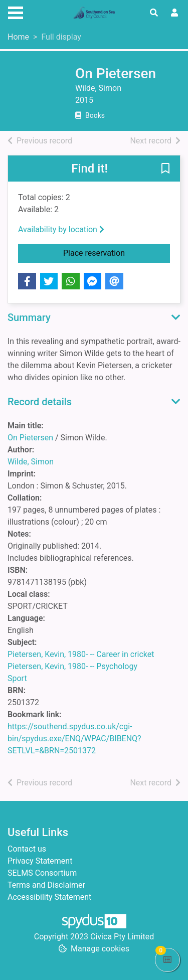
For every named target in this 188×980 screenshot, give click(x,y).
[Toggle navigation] (16, 12)
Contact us (27, 849)
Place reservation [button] (117, 252)
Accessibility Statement (49, 897)
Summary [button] (29, 317)
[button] (165, 169)
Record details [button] (40, 402)
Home (18, 37)
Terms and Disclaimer (46, 885)
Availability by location (61, 229)
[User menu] (174, 13)
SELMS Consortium (42, 873)
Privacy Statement (40, 861)
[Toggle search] (154, 13)
